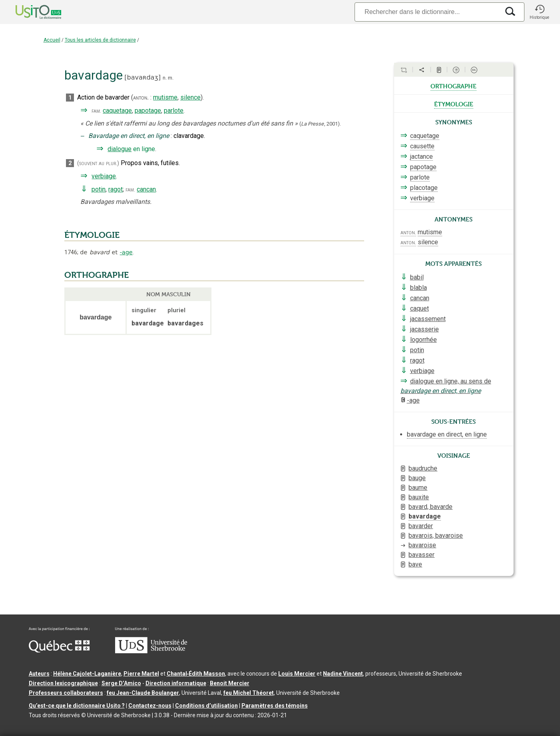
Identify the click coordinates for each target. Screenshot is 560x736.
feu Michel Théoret (249, 693)
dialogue (120, 149)
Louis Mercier (297, 674)
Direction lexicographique (63, 683)
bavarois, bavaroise (436, 536)
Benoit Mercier (230, 683)
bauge (417, 478)
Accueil (52, 40)
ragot (116, 189)
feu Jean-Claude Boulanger (143, 693)
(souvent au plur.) (98, 163)
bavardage (425, 516)
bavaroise (422, 545)
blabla (419, 288)
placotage (424, 188)
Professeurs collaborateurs (66, 693)
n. (165, 78)
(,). (320, 124)
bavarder (421, 526)
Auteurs (39, 674)
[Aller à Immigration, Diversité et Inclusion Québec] (59, 650)
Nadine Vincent (343, 674)
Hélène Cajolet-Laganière (87, 674)
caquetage (117, 111)
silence (190, 97)
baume (418, 488)
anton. (141, 98)
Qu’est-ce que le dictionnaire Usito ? (77, 706)
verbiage (104, 176)
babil (417, 277)
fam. (96, 111)
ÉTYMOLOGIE (92, 235)
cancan (146, 189)
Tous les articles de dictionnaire (100, 40)
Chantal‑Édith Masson (196, 674)
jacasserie (424, 329)
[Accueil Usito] (30, 12)
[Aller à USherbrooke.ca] (151, 651)
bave (415, 564)
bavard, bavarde (430, 507)
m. (171, 78)
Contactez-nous (150, 706)
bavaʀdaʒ (143, 77)
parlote (174, 111)
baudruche (423, 468)
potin (99, 189)
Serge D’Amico (121, 683)
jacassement (428, 319)
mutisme (165, 97)
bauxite (419, 497)
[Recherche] (427, 12)
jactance (421, 157)
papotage (148, 111)
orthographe (453, 86)
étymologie (454, 104)
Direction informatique (176, 683)
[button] (540, 12)
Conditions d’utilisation (206, 706)
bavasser (421, 555)
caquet (420, 308)
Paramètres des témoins (275, 706)
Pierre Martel (141, 674)
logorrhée (423, 340)
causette (422, 146)
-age (126, 252)
